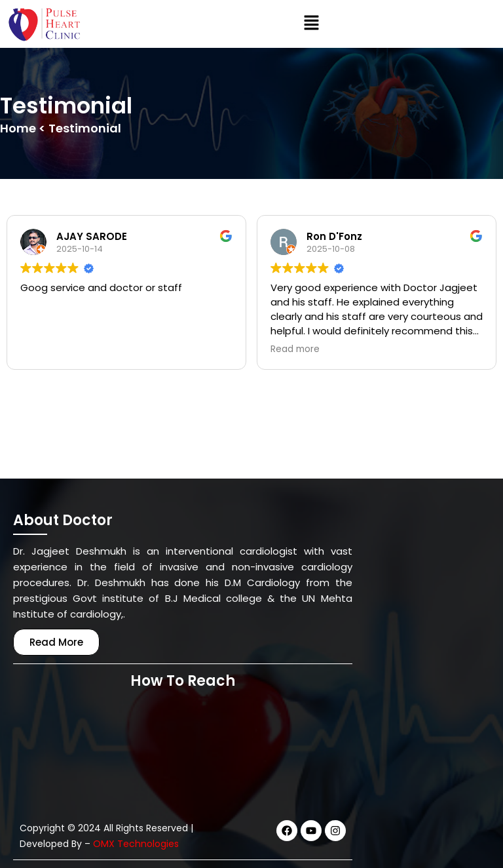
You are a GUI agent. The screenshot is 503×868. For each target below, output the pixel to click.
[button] (311, 24)
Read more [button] (295, 349)
